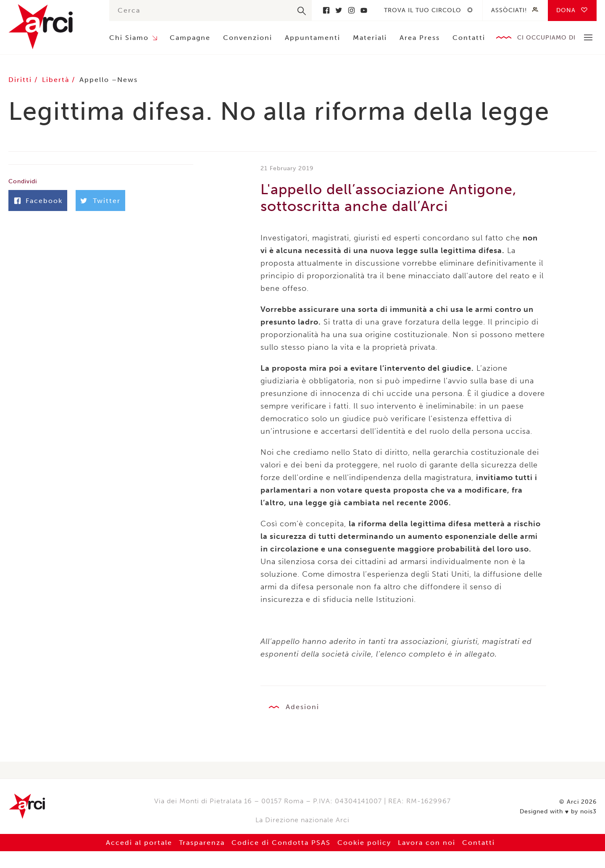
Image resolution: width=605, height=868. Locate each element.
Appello (94, 80)
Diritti (21, 80)
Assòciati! (509, 10)
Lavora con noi (427, 843)
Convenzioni (248, 38)
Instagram (351, 10)
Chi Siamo (129, 38)
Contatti (469, 38)
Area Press (420, 38)
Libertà (57, 80)
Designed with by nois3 (558, 812)
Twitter (339, 10)
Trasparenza (202, 843)
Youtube (364, 10)
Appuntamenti (313, 38)
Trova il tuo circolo (423, 10)
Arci (50, 27)
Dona (566, 10)
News (128, 80)
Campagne (190, 38)
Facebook (326, 10)
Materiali (370, 38)
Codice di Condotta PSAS (281, 843)
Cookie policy (364, 843)
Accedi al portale (139, 843)
